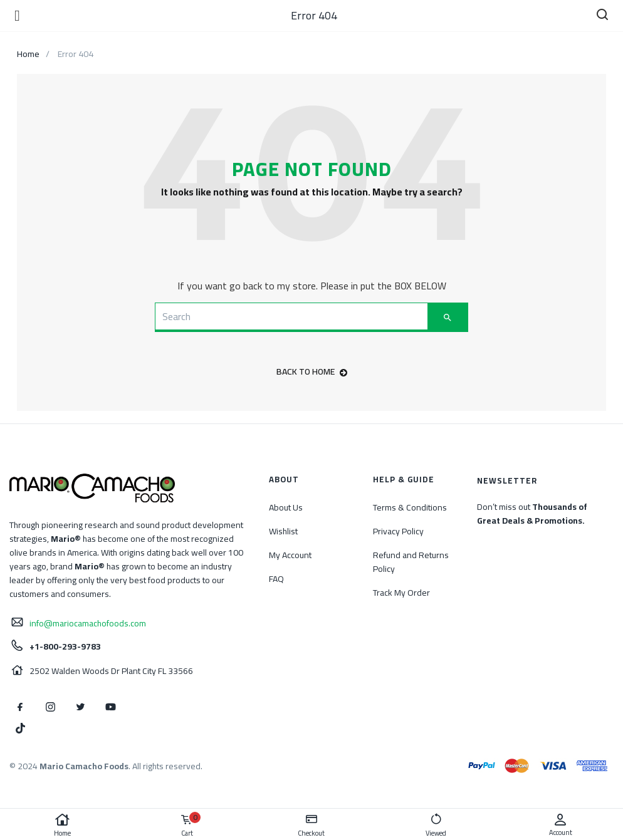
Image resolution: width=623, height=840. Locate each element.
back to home (312, 371)
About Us (286, 507)
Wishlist (283, 531)
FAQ (276, 579)
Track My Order (401, 593)
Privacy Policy (398, 531)
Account (561, 825)
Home (62, 826)
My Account (290, 555)
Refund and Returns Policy (411, 562)
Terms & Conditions (410, 507)
